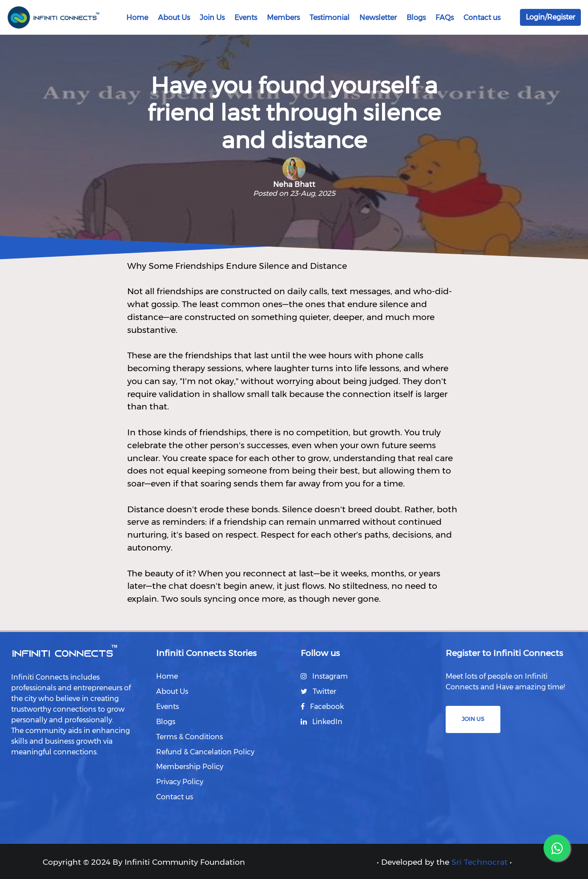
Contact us (482, 18)
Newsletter (378, 18)
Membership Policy (190, 767)
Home (137, 18)
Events (246, 18)
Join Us (212, 18)
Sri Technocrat (479, 861)
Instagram (324, 676)
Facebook (322, 706)
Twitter (318, 691)
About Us (174, 18)
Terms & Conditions (189, 736)
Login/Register (550, 17)
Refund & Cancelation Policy (205, 751)
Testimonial (330, 18)
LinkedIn (322, 721)
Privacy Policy (180, 782)
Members (283, 18)
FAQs (445, 18)
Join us (473, 719)
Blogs (416, 18)
